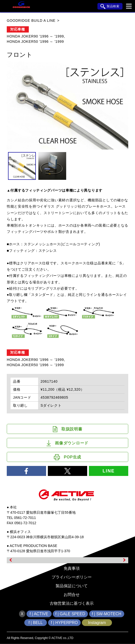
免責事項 (72, 568)
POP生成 (67, 457)
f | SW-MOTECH (107, 614)
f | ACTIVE (39, 614)
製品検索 (110, 7)
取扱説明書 (68, 429)
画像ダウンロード (67, 443)
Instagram (97, 623)
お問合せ (72, 595)
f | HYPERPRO (64, 623)
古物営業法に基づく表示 (72, 603)
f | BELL (36, 623)
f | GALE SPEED (70, 614)
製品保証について (72, 586)
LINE (109, 471)
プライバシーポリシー (72, 577)
